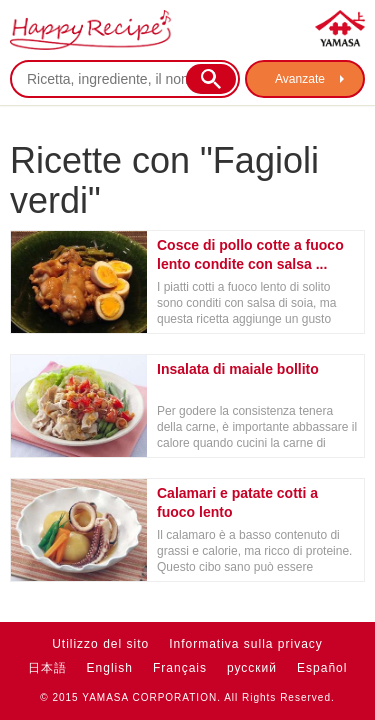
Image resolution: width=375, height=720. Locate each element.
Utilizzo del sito (100, 644)
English (110, 668)
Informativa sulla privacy (246, 644)
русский (252, 668)
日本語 (47, 668)
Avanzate (300, 79)
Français (180, 668)
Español (322, 668)
